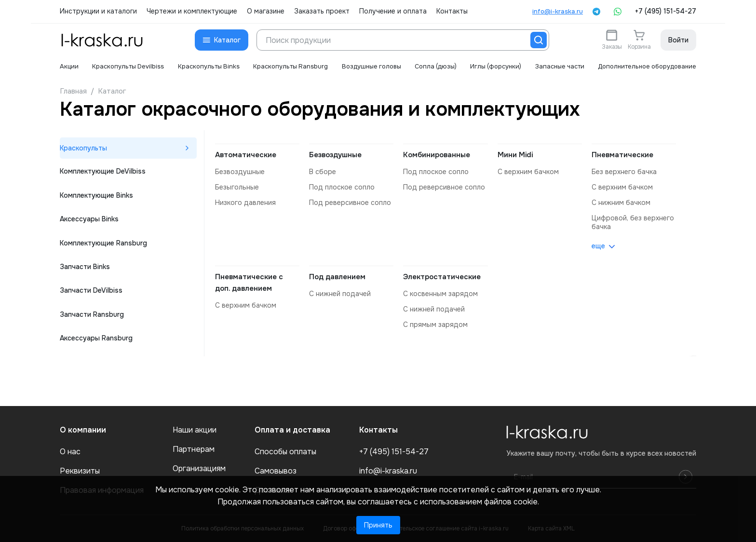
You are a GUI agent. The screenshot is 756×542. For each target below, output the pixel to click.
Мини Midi (515, 155)
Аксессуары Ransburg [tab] (96, 341)
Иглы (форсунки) (494, 66)
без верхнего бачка (624, 172)
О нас (70, 452)
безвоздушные (240, 172)
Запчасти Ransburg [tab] (92, 317)
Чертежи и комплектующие (192, 11)
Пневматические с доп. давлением (249, 283)
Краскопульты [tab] (84, 148)
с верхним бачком (528, 172)
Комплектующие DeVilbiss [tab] (103, 172)
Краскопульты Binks (208, 66)
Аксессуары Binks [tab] (89, 220)
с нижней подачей (340, 294)
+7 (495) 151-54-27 (666, 11)
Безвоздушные (335, 155)
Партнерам (194, 449)
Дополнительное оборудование (646, 66)
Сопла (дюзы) (434, 66)
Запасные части (558, 66)
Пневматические (622, 155)
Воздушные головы (370, 66)
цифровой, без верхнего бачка (632, 222)
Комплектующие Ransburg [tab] (103, 244)
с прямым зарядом (435, 325)
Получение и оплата (393, 11)
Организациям (199, 469)
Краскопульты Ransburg (289, 66)
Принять (378, 525)
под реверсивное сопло (350, 203)
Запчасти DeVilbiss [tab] (91, 293)
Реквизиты (80, 471)
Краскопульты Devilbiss (128, 66)
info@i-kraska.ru (558, 11)
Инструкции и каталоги (98, 11)
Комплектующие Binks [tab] (96, 196)
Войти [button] (678, 40)
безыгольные (236, 187)
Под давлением (337, 277)
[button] (222, 40)
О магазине (266, 11)
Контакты (452, 11)
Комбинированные (437, 155)
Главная (73, 91)
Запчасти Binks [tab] (85, 269)
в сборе (322, 172)
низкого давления (245, 203)
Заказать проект (322, 11)
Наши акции (195, 430)
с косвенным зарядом (440, 294)
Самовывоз (276, 471)
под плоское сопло (342, 187)
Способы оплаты (285, 452)
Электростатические (442, 277)
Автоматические (246, 155)
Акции (69, 66)
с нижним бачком (621, 203)
